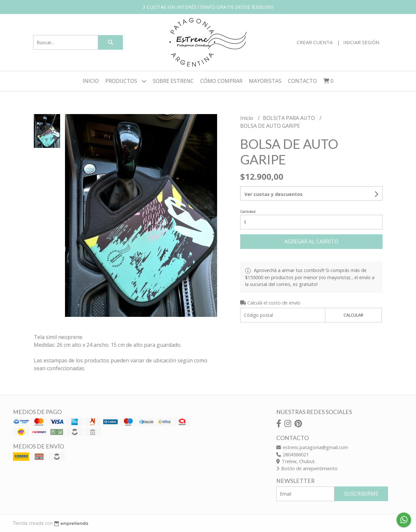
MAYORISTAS (265, 81)
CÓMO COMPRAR (221, 81)
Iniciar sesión (361, 42)
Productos (126, 81)
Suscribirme (361, 494)
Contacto (302, 81)
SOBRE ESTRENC (173, 81)
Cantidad (248, 211)
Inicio (91, 81)
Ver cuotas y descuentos (273, 194)
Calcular (353, 315)
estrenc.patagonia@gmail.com (312, 447)
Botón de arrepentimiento (307, 468)
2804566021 (292, 454)
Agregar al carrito (311, 241)
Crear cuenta (315, 42)
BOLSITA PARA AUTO (290, 118)
